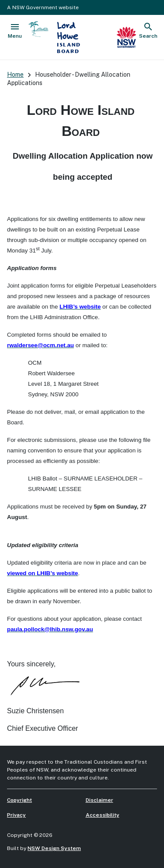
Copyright (19, 800)
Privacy (16, 815)
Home (15, 75)
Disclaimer (99, 800)
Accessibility (103, 815)
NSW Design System (54, 848)
